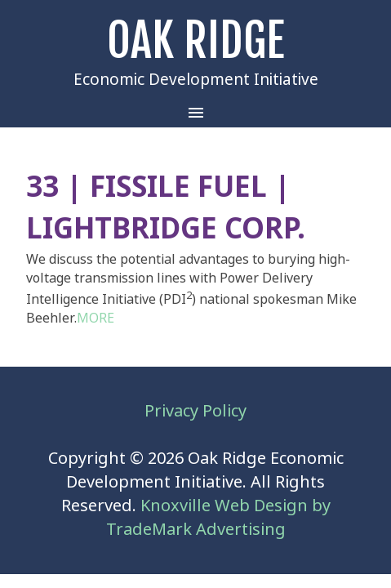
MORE (96, 318)
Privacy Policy (195, 411)
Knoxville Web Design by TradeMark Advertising (218, 518)
